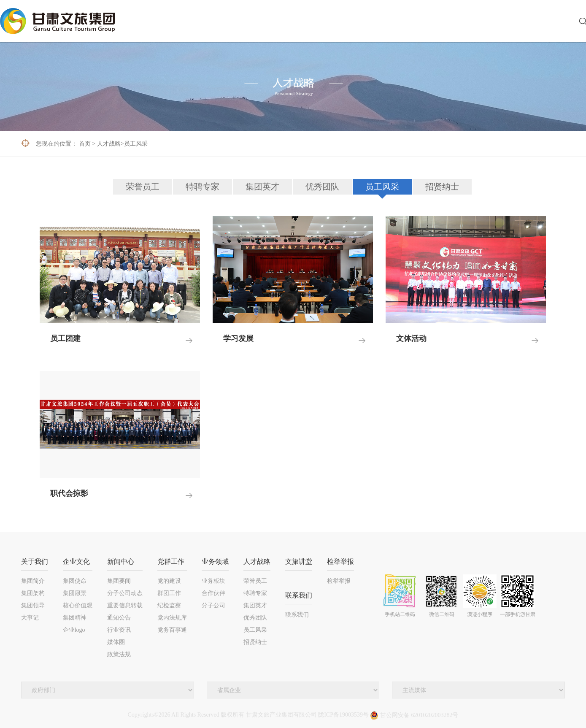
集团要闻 (119, 581)
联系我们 (299, 595)
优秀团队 (322, 187)
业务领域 (215, 562)
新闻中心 (121, 562)
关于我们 (35, 562)
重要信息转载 (125, 605)
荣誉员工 (143, 187)
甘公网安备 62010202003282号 (414, 715)
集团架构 (33, 593)
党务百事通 (172, 630)
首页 (85, 144)
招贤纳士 (442, 187)
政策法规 (119, 654)
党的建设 (169, 581)
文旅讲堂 (299, 562)
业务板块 (213, 581)
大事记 (30, 618)
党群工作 (171, 562)
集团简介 (33, 581)
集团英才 (262, 187)
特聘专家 (203, 187)
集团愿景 (75, 593)
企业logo (74, 630)
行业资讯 (119, 630)
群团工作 (169, 593)
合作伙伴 (213, 593)
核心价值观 (78, 605)
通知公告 (119, 618)
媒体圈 (116, 642)
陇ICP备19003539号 (343, 715)
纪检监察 (169, 605)
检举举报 (340, 562)
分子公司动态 (125, 593)
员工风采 (136, 144)
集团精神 (75, 618)
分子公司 (213, 605)
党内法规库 (172, 618)
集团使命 (75, 581)
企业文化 (76, 562)
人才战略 (109, 144)
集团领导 (33, 605)
